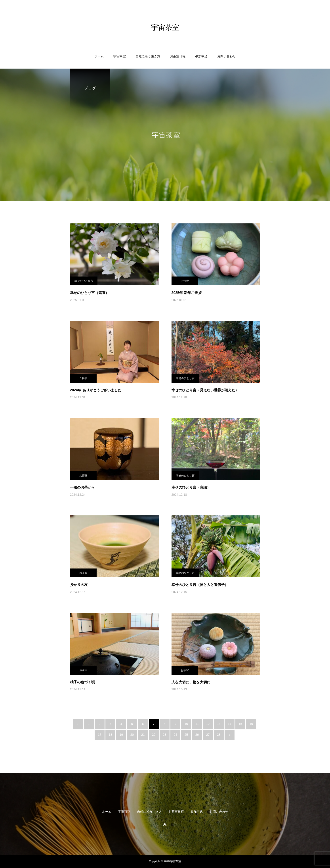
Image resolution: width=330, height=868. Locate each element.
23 (165, 735)
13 (219, 724)
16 (251, 724)
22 (154, 735)
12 (208, 724)
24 (175, 735)
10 (186, 724)
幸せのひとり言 (84, 281)
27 (208, 735)
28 (219, 735)
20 (132, 735)
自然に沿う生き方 (148, 56)
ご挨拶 (185, 281)
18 (111, 735)
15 (240, 724)
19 (121, 735)
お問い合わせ (227, 56)
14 (230, 724)
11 (197, 724)
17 (100, 735)
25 (186, 735)
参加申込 (201, 56)
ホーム (99, 56)
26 (197, 735)
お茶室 (83, 476)
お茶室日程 (178, 56)
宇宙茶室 (120, 56)
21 (143, 735)
